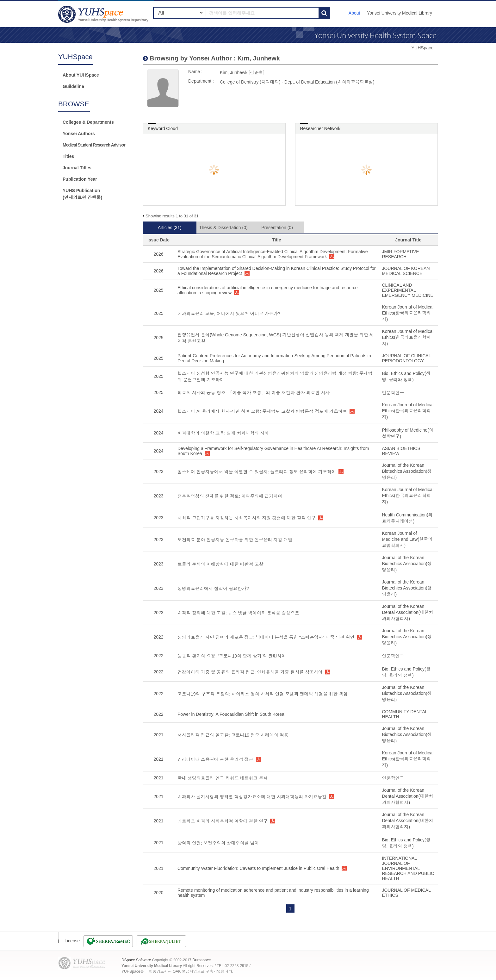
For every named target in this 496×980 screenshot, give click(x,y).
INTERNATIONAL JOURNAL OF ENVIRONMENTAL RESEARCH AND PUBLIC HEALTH (408, 868)
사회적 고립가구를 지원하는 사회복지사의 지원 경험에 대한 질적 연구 (247, 518)
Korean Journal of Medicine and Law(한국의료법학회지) (407, 539)
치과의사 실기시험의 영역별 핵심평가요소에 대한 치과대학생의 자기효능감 (252, 797)
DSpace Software (136, 960)
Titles (68, 156)
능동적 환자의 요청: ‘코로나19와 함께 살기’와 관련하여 (232, 656)
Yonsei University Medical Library (400, 13)
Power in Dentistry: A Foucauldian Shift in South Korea (231, 714)
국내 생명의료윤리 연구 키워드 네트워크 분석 (223, 778)
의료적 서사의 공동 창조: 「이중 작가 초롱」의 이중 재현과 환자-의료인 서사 (254, 393)
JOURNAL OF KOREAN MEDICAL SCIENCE (406, 271)
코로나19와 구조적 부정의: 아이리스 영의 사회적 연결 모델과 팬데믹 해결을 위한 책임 (263, 694)
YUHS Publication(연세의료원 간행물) (82, 194)
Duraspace (201, 960)
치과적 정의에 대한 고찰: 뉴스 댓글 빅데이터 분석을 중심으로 (238, 613)
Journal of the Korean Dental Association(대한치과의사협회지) (407, 612)
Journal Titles (77, 168)
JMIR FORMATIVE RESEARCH (400, 254)
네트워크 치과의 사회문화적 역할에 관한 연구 (223, 821)
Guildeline (73, 86)
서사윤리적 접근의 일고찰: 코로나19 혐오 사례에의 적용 (233, 735)
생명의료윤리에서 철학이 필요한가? (213, 589)
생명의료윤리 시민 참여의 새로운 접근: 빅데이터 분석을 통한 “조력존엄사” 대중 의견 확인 (266, 637)
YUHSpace (422, 48)
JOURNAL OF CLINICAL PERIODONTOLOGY (406, 358)
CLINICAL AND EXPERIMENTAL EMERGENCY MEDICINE (407, 290)
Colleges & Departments (88, 122)
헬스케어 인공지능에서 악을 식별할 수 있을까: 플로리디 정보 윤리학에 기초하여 (257, 472)
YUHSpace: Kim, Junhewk (104, 14)
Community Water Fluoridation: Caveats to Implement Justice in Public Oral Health (258, 868)
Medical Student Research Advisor (94, 145)
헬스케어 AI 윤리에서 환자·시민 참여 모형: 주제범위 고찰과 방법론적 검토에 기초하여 (262, 411)
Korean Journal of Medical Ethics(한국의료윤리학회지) (408, 313)
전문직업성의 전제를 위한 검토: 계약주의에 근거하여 (230, 496)
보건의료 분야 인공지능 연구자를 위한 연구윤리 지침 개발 (235, 540)
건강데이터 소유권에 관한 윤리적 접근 (215, 759)
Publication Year (80, 179)
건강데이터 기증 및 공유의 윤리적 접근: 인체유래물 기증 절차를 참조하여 (250, 672)
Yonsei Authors (79, 134)
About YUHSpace (81, 75)
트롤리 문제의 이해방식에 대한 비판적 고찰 (220, 564)
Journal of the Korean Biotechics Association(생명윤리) (407, 471)
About (354, 13)
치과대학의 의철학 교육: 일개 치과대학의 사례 (223, 433)
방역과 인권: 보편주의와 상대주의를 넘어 (218, 843)
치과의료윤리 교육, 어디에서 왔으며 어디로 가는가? (229, 314)
